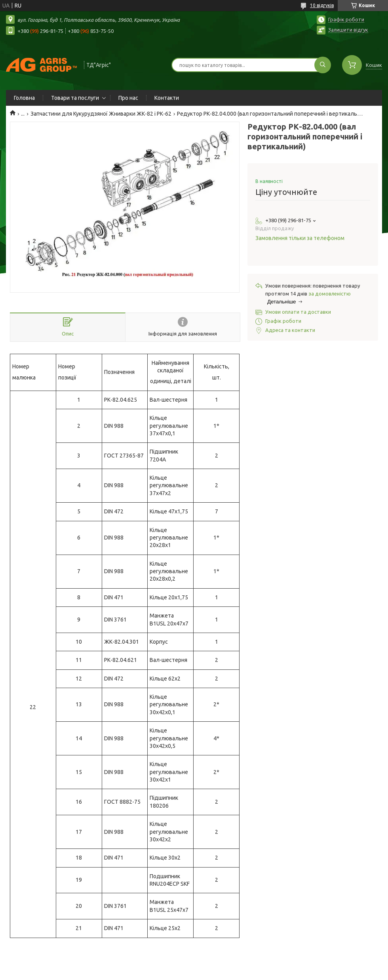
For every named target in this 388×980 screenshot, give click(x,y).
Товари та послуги (75, 98)
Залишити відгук (348, 30)
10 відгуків (322, 5)
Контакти (167, 98)
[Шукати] (323, 65)
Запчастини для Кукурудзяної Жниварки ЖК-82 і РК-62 (101, 114)
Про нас (128, 98)
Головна (24, 98)
